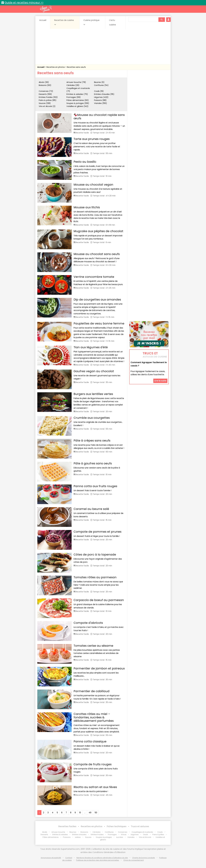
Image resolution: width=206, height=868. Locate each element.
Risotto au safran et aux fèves (95, 787)
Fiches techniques (117, 826)
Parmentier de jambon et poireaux (99, 668)
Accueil (43, 20)
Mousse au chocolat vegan (93, 185)
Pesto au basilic (85, 162)
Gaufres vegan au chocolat (94, 371)
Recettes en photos (56, 67)
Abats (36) (44, 82)
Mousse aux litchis (87, 207)
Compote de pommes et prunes (97, 532)
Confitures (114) (101, 85)
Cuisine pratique (91, 22)
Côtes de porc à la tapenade (95, 555)
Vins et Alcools (145, 837)
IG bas (124, 835)
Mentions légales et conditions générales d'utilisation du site (102, 858)
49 (90, 813)
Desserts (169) (45, 94)
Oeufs (146, 835)
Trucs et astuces (140, 826)
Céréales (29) (73, 85)
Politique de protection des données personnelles (98, 860)
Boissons (84, 832)
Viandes (131, 837)
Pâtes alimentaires (51, 837)
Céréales (96, 832)
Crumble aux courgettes (92, 418)
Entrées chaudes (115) (104, 94)
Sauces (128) (45, 103)
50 (96, 813)
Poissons (67, 837)
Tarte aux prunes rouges (92, 139)
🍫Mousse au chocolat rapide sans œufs (99, 117)
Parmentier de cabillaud (92, 691)
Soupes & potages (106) (78, 103)
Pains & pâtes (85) (48, 100)
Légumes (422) (101, 97)
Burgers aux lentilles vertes (93, 394)
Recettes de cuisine (64, 22)
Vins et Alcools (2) (47, 106)
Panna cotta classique (90, 741)
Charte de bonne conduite (144, 858)
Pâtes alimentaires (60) (78, 100)
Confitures (109, 832)
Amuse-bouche (58, 832)
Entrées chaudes (79, 835)
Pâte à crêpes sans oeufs (92, 441)
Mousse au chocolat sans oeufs (97, 254)
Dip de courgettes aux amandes (97, 300)
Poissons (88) (100, 100)
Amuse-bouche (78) (76, 82)
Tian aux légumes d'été (91, 347)
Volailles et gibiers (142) (77, 106)
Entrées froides (97, 835)
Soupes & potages (104, 837)
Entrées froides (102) (48, 97)
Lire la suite (160, 381)
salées (78, 837)
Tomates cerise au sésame (93, 646)
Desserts (44, 835)
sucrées (120, 837)
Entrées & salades (60, 835)
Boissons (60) (45, 85)
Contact (69, 858)
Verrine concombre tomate (94, 277)
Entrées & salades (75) (77, 94)
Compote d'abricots (88, 623)
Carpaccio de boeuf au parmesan (99, 600)
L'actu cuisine (113, 22)
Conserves (123, 832)
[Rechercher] (162, 20)
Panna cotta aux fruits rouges (95, 486)
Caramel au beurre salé (91, 509)
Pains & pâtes (158, 835)
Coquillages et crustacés (142, 832)
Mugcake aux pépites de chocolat (98, 231)
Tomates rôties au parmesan (95, 577)
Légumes (135, 835)
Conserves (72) (46, 91)
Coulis (160, 832)
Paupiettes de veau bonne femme (99, 323)
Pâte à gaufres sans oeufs (93, 463)
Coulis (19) (99, 91)
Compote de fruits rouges (93, 764)
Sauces (88, 837)
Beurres (73, 832)
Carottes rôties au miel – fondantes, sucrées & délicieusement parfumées (94, 717)
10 (80, 813)
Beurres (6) (99, 82)
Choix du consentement (134, 860)
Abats (45, 832)
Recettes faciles (67, 826)
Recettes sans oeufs (76, 67)
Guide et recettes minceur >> (24, 3)
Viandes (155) (101, 103)
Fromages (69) (74, 97)
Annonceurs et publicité (51, 858)
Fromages (112, 835)
